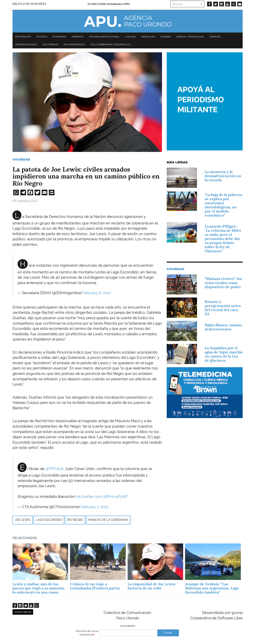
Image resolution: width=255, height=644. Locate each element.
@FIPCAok (55, 469)
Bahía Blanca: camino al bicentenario (223, 327)
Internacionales (26, 44)
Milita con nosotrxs (29, 4)
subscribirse (23, 612)
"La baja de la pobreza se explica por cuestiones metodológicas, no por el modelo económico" (223, 205)
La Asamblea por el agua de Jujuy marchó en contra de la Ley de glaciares (224, 354)
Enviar (168, 633)
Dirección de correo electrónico (87, 633)
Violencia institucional (104, 37)
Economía (59, 37)
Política (42, 37)
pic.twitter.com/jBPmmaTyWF (102, 497)
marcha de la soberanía (108, 520)
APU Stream (50, 44)
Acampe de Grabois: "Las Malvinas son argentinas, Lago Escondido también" (212, 588)
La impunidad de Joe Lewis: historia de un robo (152, 586)
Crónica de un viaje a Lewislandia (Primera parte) (95, 586)
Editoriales (23, 37)
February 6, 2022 (97, 293)
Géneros (77, 37)
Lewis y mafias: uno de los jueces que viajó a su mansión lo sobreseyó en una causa (39, 588)
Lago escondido (49, 520)
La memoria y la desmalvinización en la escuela (223, 176)
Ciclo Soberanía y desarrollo (110, 44)
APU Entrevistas (74, 44)
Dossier (166, 37)
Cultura (130, 37)
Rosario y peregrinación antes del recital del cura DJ (223, 308)
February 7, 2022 (95, 507)
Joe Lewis (23, 520)
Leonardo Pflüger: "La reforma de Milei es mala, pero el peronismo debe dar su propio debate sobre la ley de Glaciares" (223, 239)
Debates (215, 37)
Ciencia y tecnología (190, 37)
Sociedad (21, 160)
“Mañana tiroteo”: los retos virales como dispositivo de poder (223, 283)
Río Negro (75, 520)
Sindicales (148, 37)
